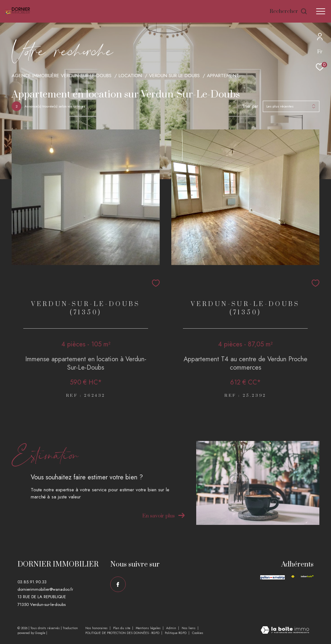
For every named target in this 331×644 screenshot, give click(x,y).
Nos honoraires (97, 628)
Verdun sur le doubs (174, 76)
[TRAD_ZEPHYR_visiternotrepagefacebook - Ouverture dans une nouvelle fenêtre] (118, 584)
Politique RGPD (176, 633)
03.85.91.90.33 (32, 582)
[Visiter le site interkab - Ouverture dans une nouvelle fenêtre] (307, 576)
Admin (172, 628)
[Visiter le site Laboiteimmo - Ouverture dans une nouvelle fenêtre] (285, 631)
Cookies (198, 633)
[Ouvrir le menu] (321, 11)
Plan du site (122, 628)
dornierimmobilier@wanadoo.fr (45, 589)
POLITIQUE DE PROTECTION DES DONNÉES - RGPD (123, 633)
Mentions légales (149, 628)
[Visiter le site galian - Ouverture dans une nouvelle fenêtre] (272, 577)
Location (130, 76)
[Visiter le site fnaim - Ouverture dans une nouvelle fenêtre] (293, 577)
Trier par (250, 106)
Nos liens (189, 628)
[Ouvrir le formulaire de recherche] (289, 11)
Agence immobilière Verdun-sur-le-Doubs (62, 76)
